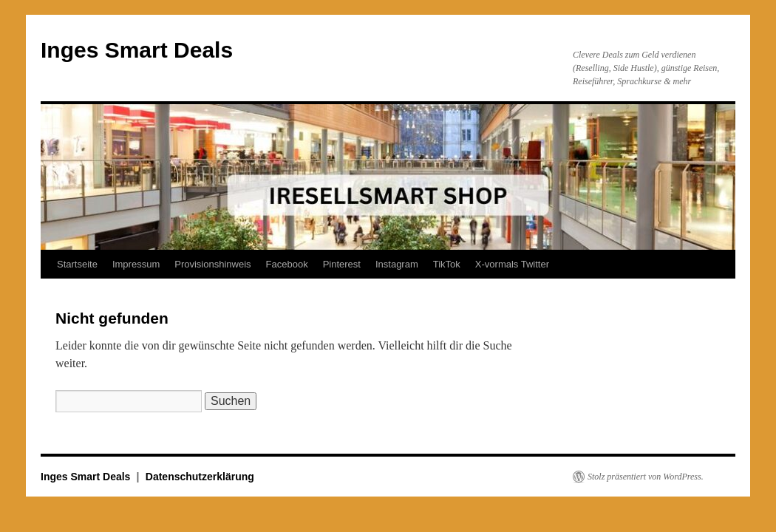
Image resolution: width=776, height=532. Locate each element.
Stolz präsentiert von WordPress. (646, 477)
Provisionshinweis (212, 264)
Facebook (287, 264)
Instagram (397, 264)
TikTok (447, 264)
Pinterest (342, 264)
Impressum (136, 264)
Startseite (77, 264)
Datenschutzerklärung (200, 477)
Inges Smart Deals (137, 50)
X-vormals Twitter (512, 264)
